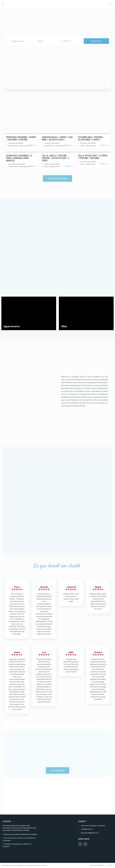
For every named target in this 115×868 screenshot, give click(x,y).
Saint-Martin (19, 143)
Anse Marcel (12, 164)
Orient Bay (12, 143)
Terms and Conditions (97, 865)
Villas (82, 146)
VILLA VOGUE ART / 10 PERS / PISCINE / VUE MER (93, 157)
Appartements (13, 146)
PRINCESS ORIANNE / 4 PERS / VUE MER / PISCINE (21, 138)
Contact (110, 865)
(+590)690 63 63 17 (87, 829)
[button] (58, 178)
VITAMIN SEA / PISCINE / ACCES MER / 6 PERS (91, 138)
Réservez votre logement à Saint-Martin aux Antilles (20, 834)
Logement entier (24, 146)
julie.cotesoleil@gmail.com (90, 833)
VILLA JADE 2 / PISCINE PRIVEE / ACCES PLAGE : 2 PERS (56, 158)
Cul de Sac (84, 143)
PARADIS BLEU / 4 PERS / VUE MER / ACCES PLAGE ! (57, 138)
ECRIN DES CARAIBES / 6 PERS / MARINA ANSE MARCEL (19, 158)
